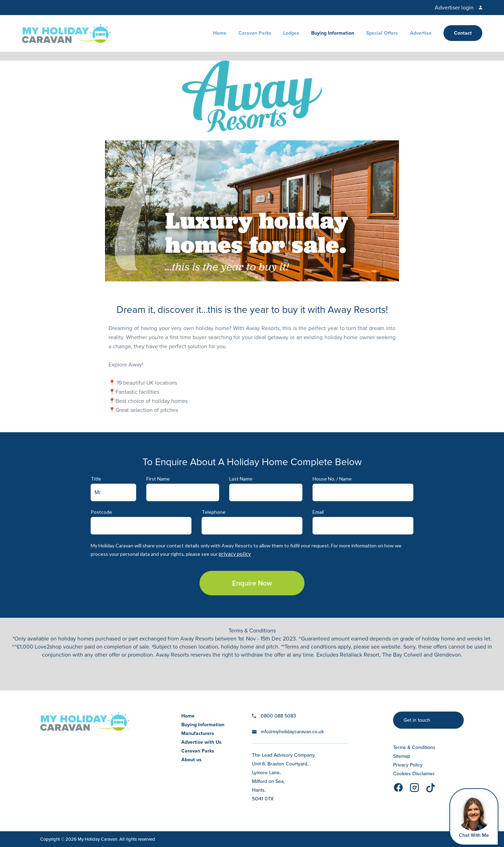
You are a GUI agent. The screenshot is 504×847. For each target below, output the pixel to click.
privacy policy (235, 554)
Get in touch (417, 720)
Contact (463, 33)
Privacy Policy (408, 765)
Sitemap (402, 756)
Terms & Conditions (414, 747)
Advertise (421, 33)
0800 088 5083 (278, 716)
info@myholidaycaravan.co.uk (292, 732)
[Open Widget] (474, 817)
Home (220, 33)
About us (191, 760)
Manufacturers (198, 733)
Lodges (291, 33)
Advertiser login (454, 8)
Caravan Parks (255, 33)
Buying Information (333, 33)
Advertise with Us (201, 742)
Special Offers (382, 33)
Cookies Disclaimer (414, 774)
